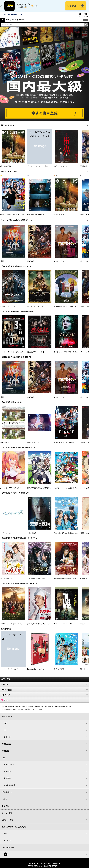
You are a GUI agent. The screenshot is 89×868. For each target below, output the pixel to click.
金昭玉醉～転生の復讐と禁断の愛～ (68, 581)
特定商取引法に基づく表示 (9, 712)
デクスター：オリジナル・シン (39, 626)
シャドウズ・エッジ (8, 309)
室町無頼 (30, 264)
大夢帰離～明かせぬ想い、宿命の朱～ (42, 581)
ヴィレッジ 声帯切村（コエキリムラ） (69, 355)
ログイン (86, 19)
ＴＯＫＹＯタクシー (61, 264)
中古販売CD (28, 22)
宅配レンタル (9, 767)
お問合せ (5, 809)
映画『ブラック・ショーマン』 (13, 217)
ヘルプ (4, 802)
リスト (80, 19)
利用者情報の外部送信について (26, 712)
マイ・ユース (6, 536)
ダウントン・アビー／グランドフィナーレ (17, 626)
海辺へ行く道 (59, 672)
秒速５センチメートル (36, 217)
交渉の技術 (31, 536)
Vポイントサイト (8, 822)
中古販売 (7, 781)
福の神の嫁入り (6, 581)
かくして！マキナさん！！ (11, 490)
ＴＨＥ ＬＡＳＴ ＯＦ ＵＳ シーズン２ (71, 626)
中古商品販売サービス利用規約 (43, 709)
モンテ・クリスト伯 (35, 309)
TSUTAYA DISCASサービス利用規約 (24, 709)
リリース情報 (44, 692)
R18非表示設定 (10, 788)
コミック (18, 22)
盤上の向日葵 (6, 169)
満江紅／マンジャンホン (37, 355)
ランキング (44, 697)
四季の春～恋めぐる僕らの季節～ (67, 536)
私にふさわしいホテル (36, 672)
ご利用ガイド (7, 795)
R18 (86, 22)
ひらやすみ (5, 445)
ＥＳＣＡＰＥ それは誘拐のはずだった (69, 445)
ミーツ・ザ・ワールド (9, 672)
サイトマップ (39, 712)
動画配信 (5, 753)
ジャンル (44, 687)
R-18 (44, 703)
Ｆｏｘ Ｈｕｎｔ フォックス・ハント (16, 355)
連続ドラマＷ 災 (61, 169)
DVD (4, 22)
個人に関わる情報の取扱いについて (62, 709)
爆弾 (2, 264)
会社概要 (5, 709)
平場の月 (84, 169)
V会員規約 (11, 709)
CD (11, 22)
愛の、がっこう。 (34, 445)
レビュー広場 (7, 816)
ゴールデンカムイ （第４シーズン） (42, 169)
